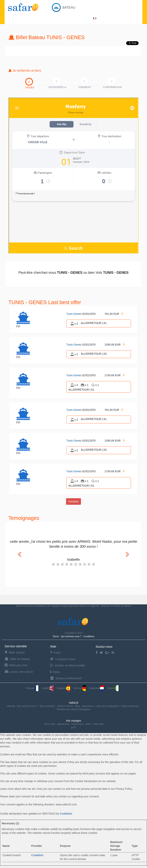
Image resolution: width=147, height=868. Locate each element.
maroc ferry (49, 724)
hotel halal (98, 724)
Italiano (113, 688)
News (55, 672)
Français (32, 688)
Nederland (96, 688)
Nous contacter (48, 706)
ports (74, 728)
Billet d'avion (15, 652)
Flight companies (130, 706)
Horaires (74, 501)
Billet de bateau (17, 659)
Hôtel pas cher (16, 665)
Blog (78, 706)
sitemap (11, 706)
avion (88, 724)
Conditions (89, 636)
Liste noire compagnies (108, 706)
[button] (19, 553)
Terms (56, 636)
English (48, 688)
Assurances (88, 706)
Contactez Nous (63, 659)
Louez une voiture (19, 672)
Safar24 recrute (65, 706)
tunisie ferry (77, 724)
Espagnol (63, 688)
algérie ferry (63, 724)
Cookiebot (66, 814)
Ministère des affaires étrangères (74, 709)
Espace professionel (66, 678)
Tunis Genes (74, 314)
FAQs (56, 653)
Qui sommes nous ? (72, 636)
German (80, 688)
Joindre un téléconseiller (68, 665)
